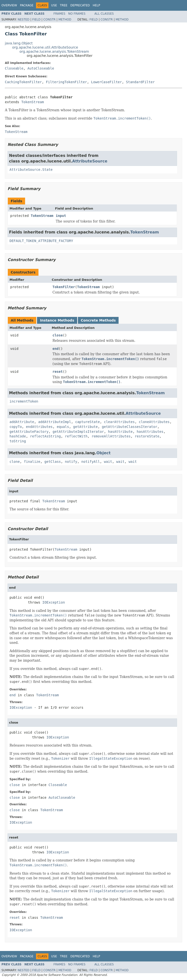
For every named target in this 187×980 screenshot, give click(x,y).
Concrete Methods (98, 320)
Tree (64, 5)
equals (63, 427)
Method (65, 20)
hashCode (18, 436)
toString (18, 441)
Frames (60, 14)
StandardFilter (140, 82)
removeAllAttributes (111, 436)
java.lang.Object (19, 43)
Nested (23, 20)
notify (71, 462)
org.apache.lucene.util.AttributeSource (45, 47)
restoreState (147, 436)
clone (15, 462)
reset (58, 372)
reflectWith (76, 436)
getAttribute (85, 427)
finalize (32, 462)
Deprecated (80, 5)
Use (54, 5)
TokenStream (33, 102)
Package (27, 5)
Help (97, 5)
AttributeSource (90, 161)
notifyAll (91, 462)
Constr (49, 20)
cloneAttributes (154, 422)
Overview (9, 5)
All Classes (104, 14)
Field (36, 20)
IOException (54, 602)
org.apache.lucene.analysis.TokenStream (54, 51)
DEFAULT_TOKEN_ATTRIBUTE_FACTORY (41, 241)
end (56, 349)
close (58, 335)
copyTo (16, 427)
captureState (88, 422)
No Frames (77, 14)
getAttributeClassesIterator (130, 427)
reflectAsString (45, 436)
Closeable (14, 68)
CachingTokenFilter (23, 82)
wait (108, 462)
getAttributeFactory (29, 432)
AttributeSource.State (31, 170)
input (61, 216)
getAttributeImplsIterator (78, 432)
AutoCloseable (41, 68)
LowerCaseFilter (106, 82)
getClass (52, 462)
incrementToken (24, 401)
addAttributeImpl (55, 422)
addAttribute (22, 422)
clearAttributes (119, 422)
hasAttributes (150, 432)
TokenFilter (64, 287)
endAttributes (39, 427)
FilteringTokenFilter (67, 82)
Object (104, 453)
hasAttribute (120, 432)
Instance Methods (57, 320)
